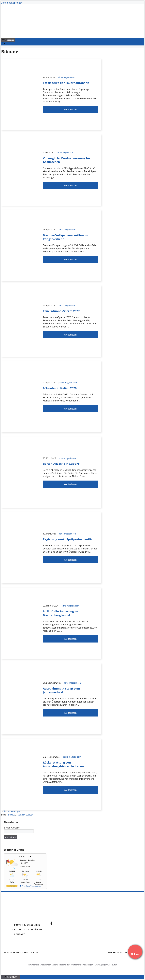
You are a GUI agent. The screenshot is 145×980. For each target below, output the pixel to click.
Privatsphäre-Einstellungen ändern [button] (43, 965)
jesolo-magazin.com (68, 383)
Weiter (31, 815)
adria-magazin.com (66, 77)
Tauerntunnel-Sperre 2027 (61, 311)
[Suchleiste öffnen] (3, 44)
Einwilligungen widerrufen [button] (106, 965)
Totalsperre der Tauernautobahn (66, 83)
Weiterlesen (70, 110)
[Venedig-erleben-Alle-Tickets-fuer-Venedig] (58, 33)
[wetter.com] (12, 886)
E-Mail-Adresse (12, 828)
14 (21, 815)
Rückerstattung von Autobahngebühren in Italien (63, 764)
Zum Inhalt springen (12, 3)
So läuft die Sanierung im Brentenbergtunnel (61, 613)
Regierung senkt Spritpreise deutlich (69, 539)
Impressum (115, 953)
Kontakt (19, 934)
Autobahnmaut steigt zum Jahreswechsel (61, 690)
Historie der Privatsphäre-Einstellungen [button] (76, 965)
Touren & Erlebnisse (27, 925)
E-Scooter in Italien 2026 (60, 388)
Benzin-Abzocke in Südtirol (62, 464)
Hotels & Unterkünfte (28, 930)
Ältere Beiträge (12, 812)
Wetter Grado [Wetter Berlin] (25, 856)
